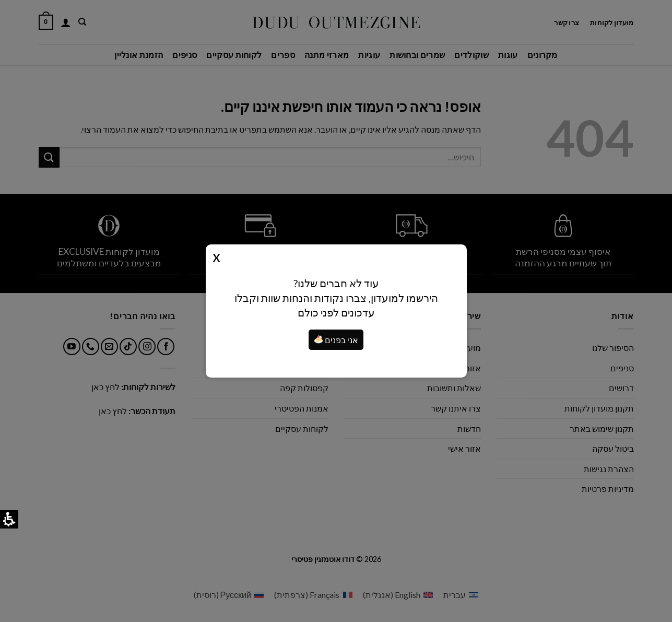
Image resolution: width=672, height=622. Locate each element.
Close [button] (216, 256)
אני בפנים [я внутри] (336, 340)
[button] (319, 339)
